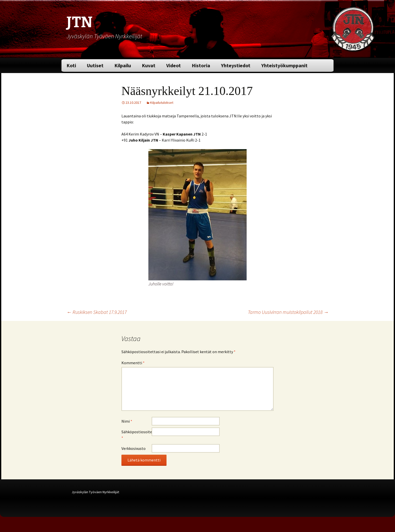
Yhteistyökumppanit (284, 65)
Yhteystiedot (236, 65)
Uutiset (95, 65)
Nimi (127, 421)
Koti (71, 65)
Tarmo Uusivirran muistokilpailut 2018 (288, 312)
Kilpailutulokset (162, 103)
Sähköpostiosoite (137, 435)
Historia (201, 65)
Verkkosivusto (134, 448)
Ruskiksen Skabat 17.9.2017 (97, 312)
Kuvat (149, 65)
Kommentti (133, 363)
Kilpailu (123, 65)
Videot (174, 65)
